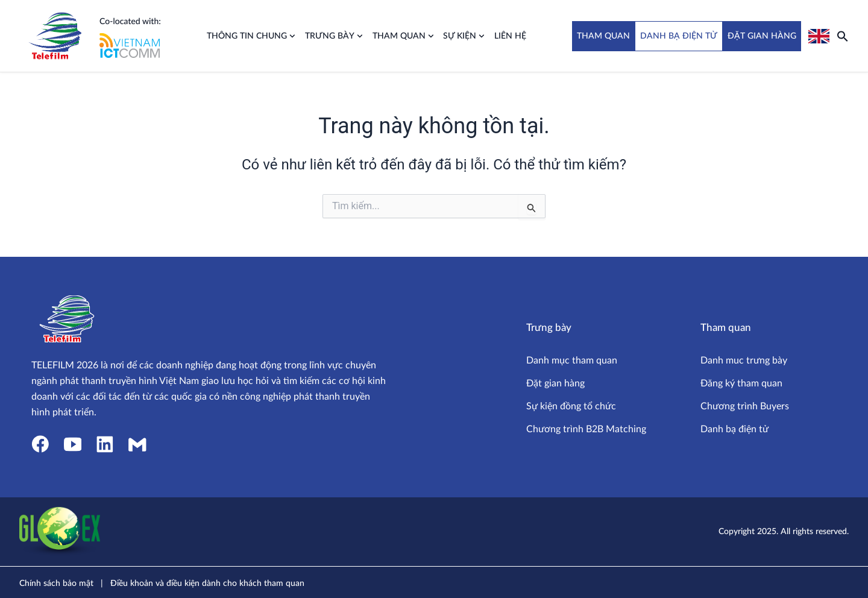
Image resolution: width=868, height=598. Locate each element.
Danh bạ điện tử (734, 429)
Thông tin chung (251, 36)
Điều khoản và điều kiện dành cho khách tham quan (207, 584)
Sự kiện (464, 36)
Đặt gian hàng (555, 383)
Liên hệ (510, 36)
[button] (843, 36)
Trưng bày (334, 36)
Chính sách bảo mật (56, 584)
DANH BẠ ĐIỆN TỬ (679, 36)
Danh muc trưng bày (744, 360)
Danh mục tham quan (572, 360)
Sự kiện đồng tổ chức (571, 406)
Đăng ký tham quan (741, 383)
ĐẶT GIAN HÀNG (762, 36)
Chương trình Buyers (745, 406)
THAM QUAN (603, 36)
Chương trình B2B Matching (586, 429)
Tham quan (403, 36)
